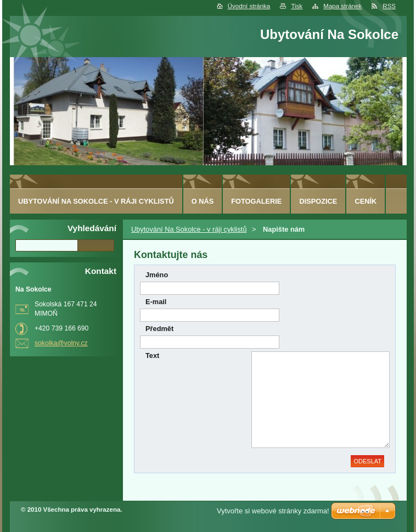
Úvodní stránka (249, 6)
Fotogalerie (256, 201)
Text (152, 355)
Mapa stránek (342, 6)
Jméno (157, 275)
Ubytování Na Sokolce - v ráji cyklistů (189, 229)
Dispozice (318, 201)
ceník (366, 201)
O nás (203, 201)
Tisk (297, 6)
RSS (389, 6)
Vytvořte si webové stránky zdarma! (273, 511)
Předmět (159, 329)
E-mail (156, 302)
